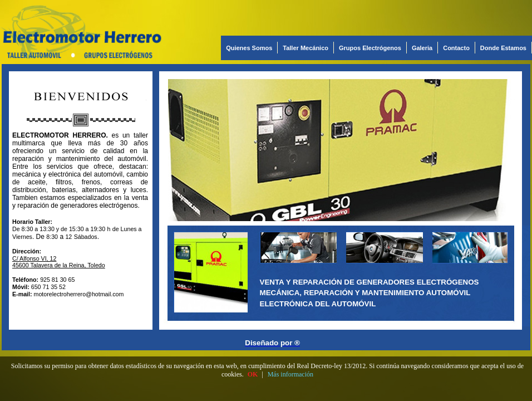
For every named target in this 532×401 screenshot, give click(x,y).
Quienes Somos (249, 48)
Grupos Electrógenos (370, 48)
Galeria (422, 48)
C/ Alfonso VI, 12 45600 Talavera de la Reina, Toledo (59, 262)
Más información (290, 374)
